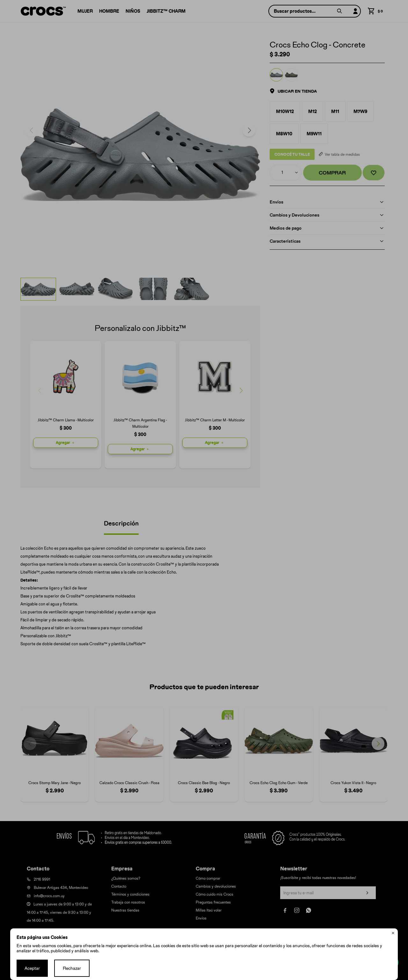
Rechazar (72, 968)
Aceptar (32, 968)
